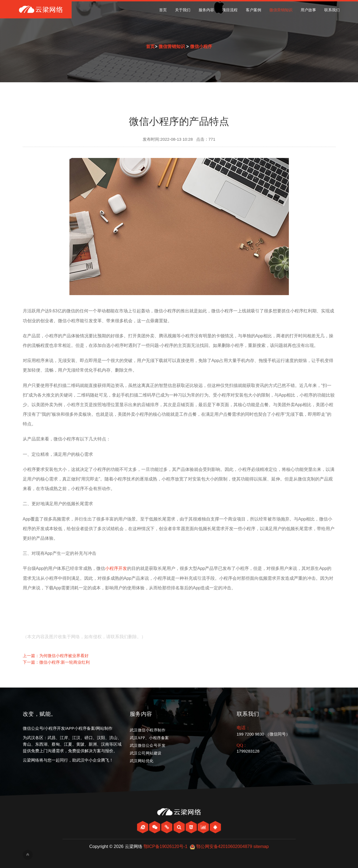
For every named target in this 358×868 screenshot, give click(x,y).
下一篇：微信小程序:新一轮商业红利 (56, 662)
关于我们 (183, 10)
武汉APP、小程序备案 (149, 738)
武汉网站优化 (142, 761)
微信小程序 (201, 46)
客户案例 (253, 10)
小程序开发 (116, 568)
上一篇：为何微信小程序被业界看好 (56, 656)
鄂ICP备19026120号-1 (165, 846)
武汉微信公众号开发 (148, 746)
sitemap (261, 846)
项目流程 (230, 10)
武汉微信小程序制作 (148, 730)
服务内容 (206, 10)
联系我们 (332, 10)
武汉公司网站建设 (146, 753)
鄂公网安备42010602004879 (224, 846)
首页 (163, 10)
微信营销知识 (281, 10)
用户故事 (308, 10)
